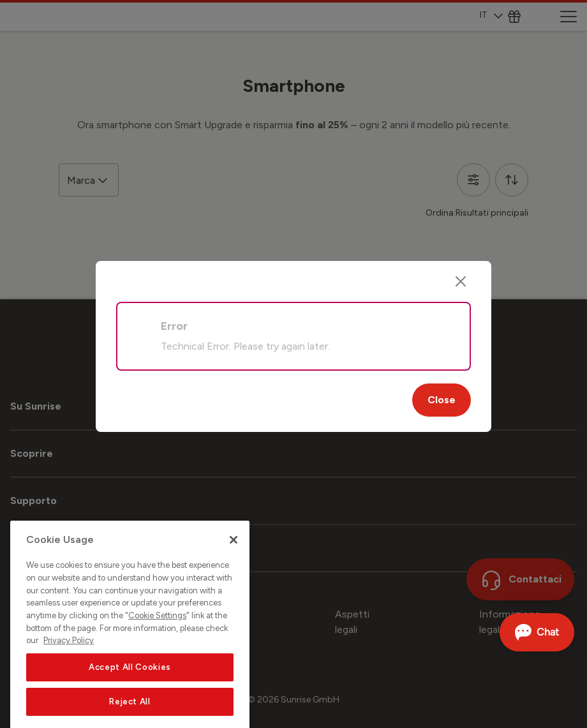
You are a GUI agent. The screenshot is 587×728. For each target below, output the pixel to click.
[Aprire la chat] (537, 632)
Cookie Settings (157, 632)
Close (442, 400)
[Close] (461, 281)
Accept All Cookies (130, 684)
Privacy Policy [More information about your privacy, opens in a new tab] (69, 657)
